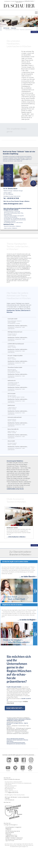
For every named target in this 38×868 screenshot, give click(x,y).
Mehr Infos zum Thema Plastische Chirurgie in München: (17, 201)
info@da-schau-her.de (13, 792)
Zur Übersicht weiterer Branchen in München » (20, 553)
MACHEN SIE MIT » (15, 708)
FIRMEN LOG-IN (30, 1)
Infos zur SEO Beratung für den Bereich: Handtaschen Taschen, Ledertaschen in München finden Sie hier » (17, 740)
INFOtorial (6, 28)
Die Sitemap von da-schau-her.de (14, 839)
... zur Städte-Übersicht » (28, 576)
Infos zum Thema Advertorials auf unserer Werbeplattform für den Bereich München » (16, 743)
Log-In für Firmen (10, 841)
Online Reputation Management (13, 827)
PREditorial (8, 829)
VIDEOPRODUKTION (11, 835)
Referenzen (8, 834)
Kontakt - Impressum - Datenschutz (14, 838)
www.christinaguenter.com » (13, 204)
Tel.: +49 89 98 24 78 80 (11, 198)
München (14, 28)
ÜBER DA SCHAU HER (11, 837)
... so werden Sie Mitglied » (27, 620)
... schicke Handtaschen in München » (16, 537)
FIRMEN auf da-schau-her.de (13, 831)
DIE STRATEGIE (10, 832)
